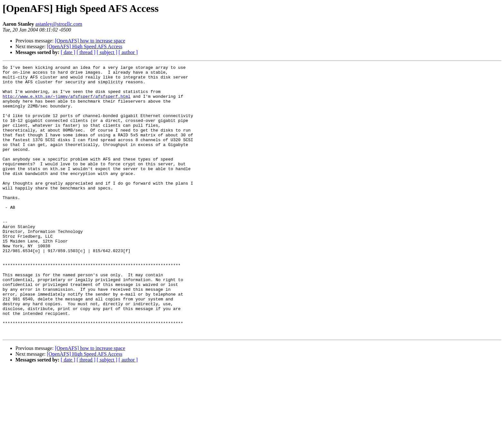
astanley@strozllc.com (59, 24)
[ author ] (128, 52)
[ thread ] (86, 52)
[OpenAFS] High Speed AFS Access (85, 46)
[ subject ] (107, 52)
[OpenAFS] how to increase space (90, 41)
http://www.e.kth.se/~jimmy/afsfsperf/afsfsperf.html (67, 103)
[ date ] (68, 52)
